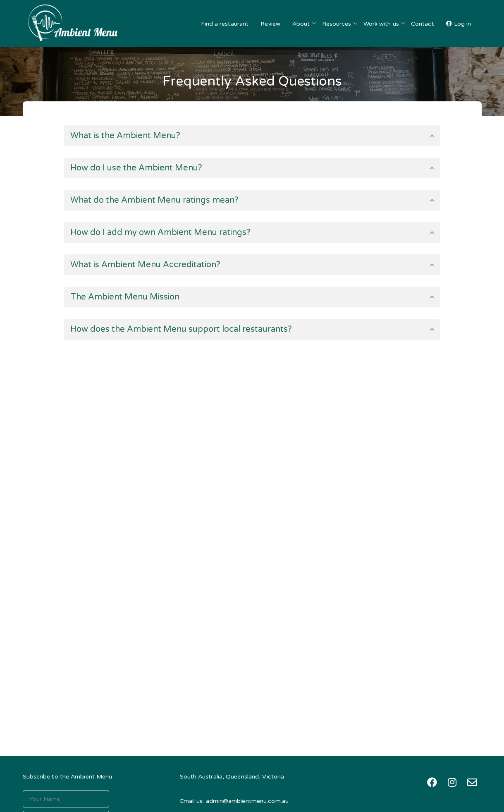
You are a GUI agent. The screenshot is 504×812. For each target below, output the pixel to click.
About (301, 24)
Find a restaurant (225, 24)
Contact (423, 24)
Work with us (381, 24)
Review (270, 24)
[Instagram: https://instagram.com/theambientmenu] (452, 782)
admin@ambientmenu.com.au (247, 801)
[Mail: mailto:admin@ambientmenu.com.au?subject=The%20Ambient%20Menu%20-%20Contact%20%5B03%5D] (472, 782)
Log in (463, 24)
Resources (337, 24)
